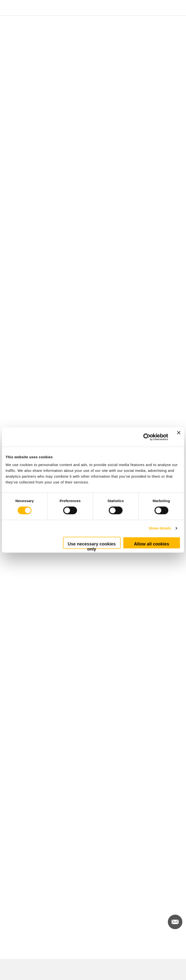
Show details (160, 528)
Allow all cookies (151, 544)
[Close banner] (179, 437)
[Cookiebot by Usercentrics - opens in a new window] (147, 437)
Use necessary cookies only (92, 545)
